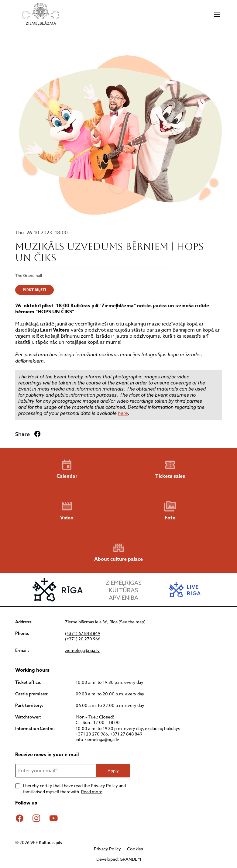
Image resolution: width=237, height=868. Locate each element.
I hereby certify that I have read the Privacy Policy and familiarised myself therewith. (74, 789)
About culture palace (118, 552)
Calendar (67, 469)
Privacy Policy (107, 849)
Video (67, 511)
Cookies (135, 849)
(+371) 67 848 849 (83, 633)
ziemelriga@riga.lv (82, 650)
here (123, 413)
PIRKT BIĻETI (34, 290)
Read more (92, 792)
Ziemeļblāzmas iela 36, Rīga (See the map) (105, 622)
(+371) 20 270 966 (83, 639)
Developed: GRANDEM (119, 859)
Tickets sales (170, 469)
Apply (113, 771)
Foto (170, 511)
